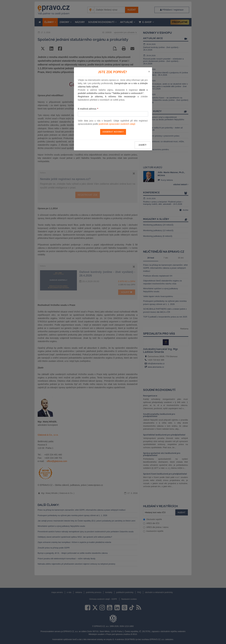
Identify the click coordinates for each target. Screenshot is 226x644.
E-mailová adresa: (88, 109)
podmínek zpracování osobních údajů (117, 124)
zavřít (143, 145)
